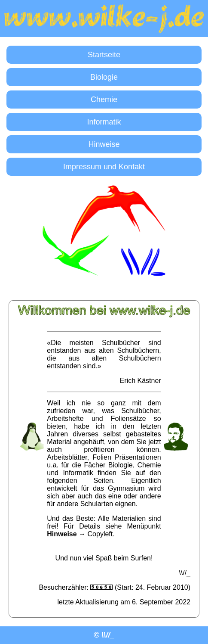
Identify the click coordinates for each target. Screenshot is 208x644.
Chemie (104, 100)
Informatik (104, 122)
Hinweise (104, 144)
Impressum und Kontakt (104, 167)
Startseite (104, 55)
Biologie (104, 77)
